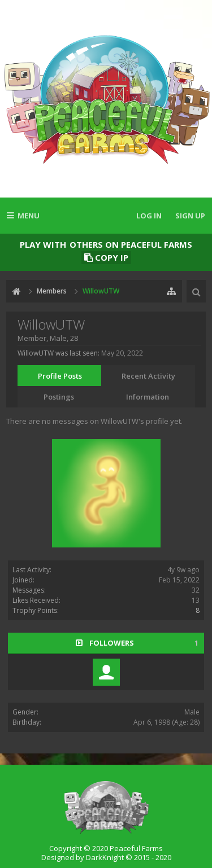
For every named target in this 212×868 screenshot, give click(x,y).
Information (148, 397)
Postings (59, 397)
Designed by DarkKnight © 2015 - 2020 (106, 857)
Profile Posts (60, 376)
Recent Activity (148, 376)
